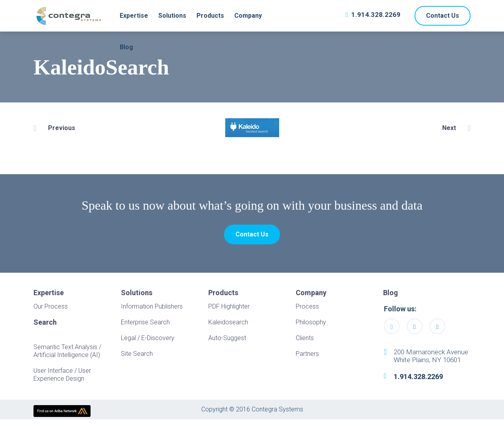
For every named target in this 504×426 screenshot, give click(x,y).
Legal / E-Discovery (148, 340)
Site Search (137, 356)
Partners (307, 356)
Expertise (134, 16)
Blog (126, 47)
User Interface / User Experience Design (62, 377)
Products (210, 16)
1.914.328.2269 (376, 15)
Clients (305, 340)
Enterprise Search (145, 324)
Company (248, 16)
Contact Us (443, 16)
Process (307, 308)
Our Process (51, 308)
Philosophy (311, 324)
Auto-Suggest (227, 340)
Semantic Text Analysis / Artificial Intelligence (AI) (67, 353)
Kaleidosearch (228, 324)
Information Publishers (152, 308)
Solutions (172, 16)
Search (45, 324)
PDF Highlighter (229, 308)
